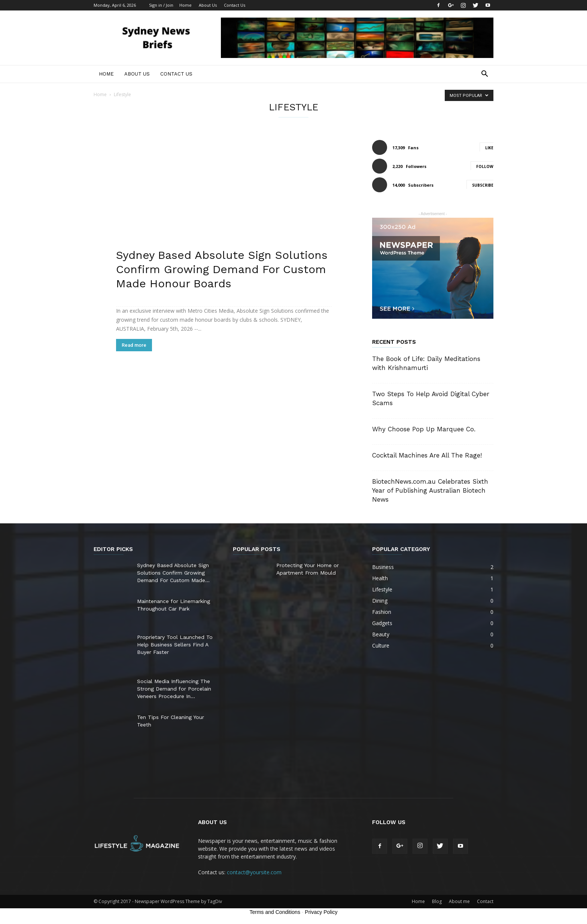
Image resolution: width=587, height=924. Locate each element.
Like (489, 148)
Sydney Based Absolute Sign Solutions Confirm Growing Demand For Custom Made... (173, 573)
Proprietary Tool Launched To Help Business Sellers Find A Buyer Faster (175, 645)
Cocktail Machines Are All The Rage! (427, 455)
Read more (134, 345)
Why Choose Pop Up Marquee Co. (424, 429)
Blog (437, 901)
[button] (484, 75)
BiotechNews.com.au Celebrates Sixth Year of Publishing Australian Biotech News (430, 490)
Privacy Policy (321, 912)
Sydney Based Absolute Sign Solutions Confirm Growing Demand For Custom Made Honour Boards (222, 269)
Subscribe (483, 185)
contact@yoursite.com (254, 872)
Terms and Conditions (275, 912)
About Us (208, 5)
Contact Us (235, 5)
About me (459, 901)
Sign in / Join (161, 5)
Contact (485, 901)
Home (185, 5)
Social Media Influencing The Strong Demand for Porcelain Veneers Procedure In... (174, 689)
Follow (485, 166)
